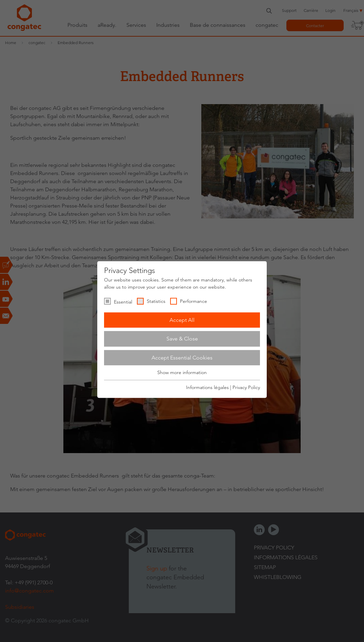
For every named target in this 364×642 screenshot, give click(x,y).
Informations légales (207, 387)
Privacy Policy (246, 387)
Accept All (182, 320)
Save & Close (182, 339)
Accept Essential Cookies (182, 358)
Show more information (182, 373)
